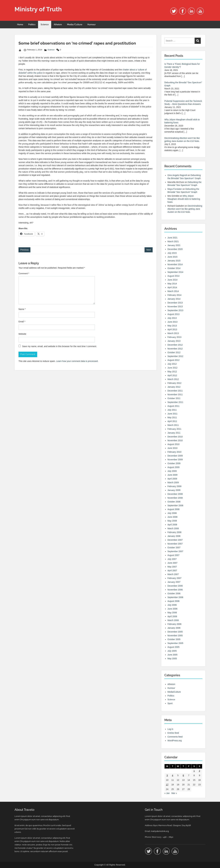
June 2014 (172, 280)
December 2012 (175, 345)
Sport (170, 703)
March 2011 (173, 425)
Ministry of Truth (38, 9)
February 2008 (174, 532)
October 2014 (174, 268)
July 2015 (172, 253)
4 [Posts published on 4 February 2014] (173, 775)
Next (149, 250)
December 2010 (175, 437)
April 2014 (172, 287)
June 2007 (172, 563)
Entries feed (173, 733)
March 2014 (173, 291)
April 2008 (172, 525)
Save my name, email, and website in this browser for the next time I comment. (60, 346)
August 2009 (173, 467)
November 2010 (175, 440)
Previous (24, 250)
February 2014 (174, 295)
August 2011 (173, 406)
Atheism (58, 24)
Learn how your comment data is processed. (77, 361)
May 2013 (172, 326)
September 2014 (175, 272)
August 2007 (173, 555)
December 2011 (175, 391)
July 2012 (172, 364)
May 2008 (172, 521)
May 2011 (172, 417)
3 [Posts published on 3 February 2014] (167, 775)
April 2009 (172, 479)
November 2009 (175, 460)
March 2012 (173, 379)
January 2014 (174, 299)
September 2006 (175, 597)
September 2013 (175, 310)
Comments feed (175, 737)
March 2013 (173, 333)
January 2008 (174, 536)
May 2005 (172, 658)
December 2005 (175, 632)
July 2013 (172, 318)
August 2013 (173, 314)
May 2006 (172, 613)
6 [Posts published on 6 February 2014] (183, 775)
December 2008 (175, 494)
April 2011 (172, 421)
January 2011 (174, 433)
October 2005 (174, 639)
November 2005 (175, 636)
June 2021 (172, 238)
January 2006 (174, 628)
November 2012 (175, 349)
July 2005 (172, 651)
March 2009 (173, 483)
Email (22, 322)
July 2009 (172, 471)
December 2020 (175, 249)
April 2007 (172, 571)
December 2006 (175, 586)
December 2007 (175, 540)
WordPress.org (175, 741)
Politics (32, 24)
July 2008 (172, 513)
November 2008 (175, 498)
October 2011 (174, 398)
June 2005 (172, 655)
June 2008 (172, 517)
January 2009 (174, 490)
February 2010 (174, 452)
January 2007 (174, 582)
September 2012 (175, 356)
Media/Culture (75, 24)
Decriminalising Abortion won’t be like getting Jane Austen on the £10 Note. (185, 209)
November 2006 (175, 590)
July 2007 (172, 559)
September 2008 (175, 505)
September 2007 (175, 551)
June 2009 (172, 475)
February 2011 (174, 429)
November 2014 (175, 264)
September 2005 (175, 643)
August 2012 (173, 360)
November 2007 (175, 544)
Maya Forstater (175, 189)
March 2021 (173, 241)
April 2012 (172, 375)
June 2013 (172, 322)
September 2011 (175, 402)
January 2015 (174, 261)
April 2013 (172, 329)
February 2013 (174, 337)
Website (22, 334)
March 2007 (173, 574)
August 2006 (173, 601)
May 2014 (172, 284)
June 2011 (172, 414)
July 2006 (172, 605)
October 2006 (174, 593)
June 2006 (172, 609)
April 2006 (172, 616)
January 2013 (174, 341)
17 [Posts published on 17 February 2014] (167, 785)
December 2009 (175, 456)
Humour (92, 24)
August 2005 (173, 647)
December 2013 (175, 303)
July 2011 (172, 410)
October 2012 (174, 352)
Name (22, 309)
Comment (24, 273)
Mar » (174, 793)
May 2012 (172, 372)
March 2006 (173, 620)
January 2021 (174, 245)
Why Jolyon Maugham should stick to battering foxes (184, 199)
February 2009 (174, 486)
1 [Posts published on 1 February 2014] (194, 771)
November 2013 (175, 307)
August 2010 (173, 444)
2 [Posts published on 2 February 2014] (200, 771)
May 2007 (172, 567)
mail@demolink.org (160, 831)
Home (20, 24)
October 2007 (174, 548)
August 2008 (173, 509)
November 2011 (175, 395)
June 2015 (172, 257)
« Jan (167, 793)
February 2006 (174, 624)
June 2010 (172, 448)
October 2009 (174, 463)
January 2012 (174, 387)
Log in (170, 729)
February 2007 (174, 578)
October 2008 (174, 502)
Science (45, 24)
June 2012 (172, 368)
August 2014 (173, 276)
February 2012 (174, 383)
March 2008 (173, 528)
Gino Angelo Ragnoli (177, 175)
